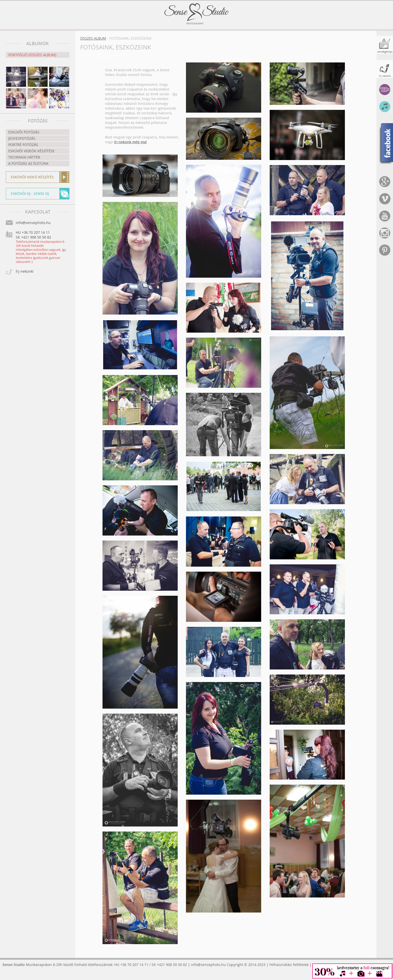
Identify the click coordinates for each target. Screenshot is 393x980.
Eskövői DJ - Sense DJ (30, 194)
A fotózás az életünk (28, 163)
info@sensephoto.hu (208, 965)
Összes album (93, 38)
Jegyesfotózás (22, 138)
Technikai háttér (24, 157)
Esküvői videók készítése (31, 151)
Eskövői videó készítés (32, 177)
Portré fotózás (23, 145)
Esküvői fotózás (24, 132)
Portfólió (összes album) (32, 55)
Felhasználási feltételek (289, 965)
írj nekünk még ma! (130, 142)
